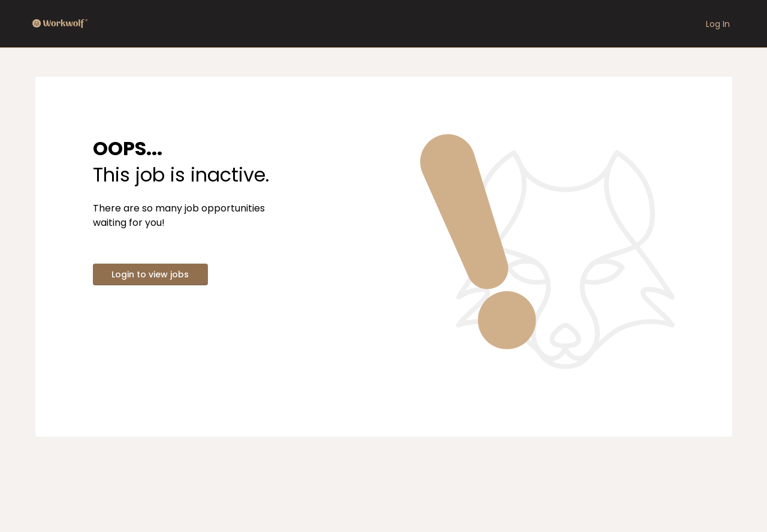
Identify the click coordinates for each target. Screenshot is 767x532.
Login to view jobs (150, 274)
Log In (718, 24)
